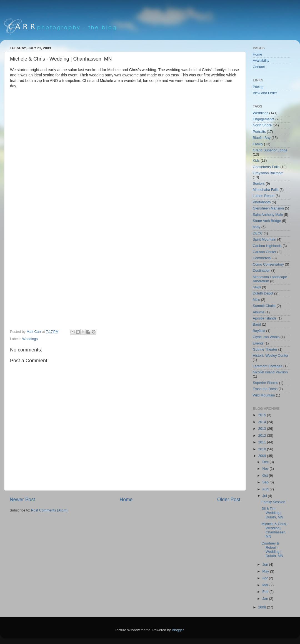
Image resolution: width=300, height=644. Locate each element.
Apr (266, 578)
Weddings (30, 339)
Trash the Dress (265, 389)
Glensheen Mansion (268, 208)
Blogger (178, 630)
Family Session (273, 502)
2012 (262, 436)
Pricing (258, 87)
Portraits (259, 132)
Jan (266, 599)
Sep (266, 482)
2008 (262, 607)
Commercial (262, 258)
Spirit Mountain (264, 239)
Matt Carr (34, 332)
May (266, 571)
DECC (258, 233)
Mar (266, 585)
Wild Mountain (264, 395)
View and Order (265, 93)
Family (258, 144)
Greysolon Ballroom (268, 173)
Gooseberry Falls (266, 167)
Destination (262, 271)
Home (126, 500)
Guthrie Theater (265, 350)
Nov (266, 469)
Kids (256, 161)
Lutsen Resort (264, 196)
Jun (266, 565)
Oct (266, 476)
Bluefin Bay (262, 138)
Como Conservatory (268, 264)
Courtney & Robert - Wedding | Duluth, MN (272, 550)
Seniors (259, 184)
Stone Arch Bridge (267, 221)
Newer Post (22, 500)
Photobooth (262, 202)
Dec (266, 462)
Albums (259, 312)
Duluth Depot (263, 293)
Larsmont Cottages (267, 366)
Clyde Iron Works (266, 337)
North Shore (262, 125)
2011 (262, 442)
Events (258, 343)
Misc (256, 300)
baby (257, 227)
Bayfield (259, 331)
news (257, 287)
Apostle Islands (265, 318)
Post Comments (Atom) (49, 510)
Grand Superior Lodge (270, 150)
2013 (262, 429)
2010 (262, 449)
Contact (259, 67)
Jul (265, 496)
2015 (262, 415)
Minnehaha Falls (266, 190)
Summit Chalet (264, 306)
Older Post (229, 500)
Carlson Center (265, 252)
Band (257, 325)
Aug (266, 489)
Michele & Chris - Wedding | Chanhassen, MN (275, 530)
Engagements (264, 119)
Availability (261, 61)
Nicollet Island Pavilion (270, 372)
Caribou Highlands (267, 246)
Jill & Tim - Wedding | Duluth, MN (272, 513)
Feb (266, 592)
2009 (262, 456)
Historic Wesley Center (271, 356)
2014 (262, 422)
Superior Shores (265, 383)
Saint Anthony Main (268, 215)
